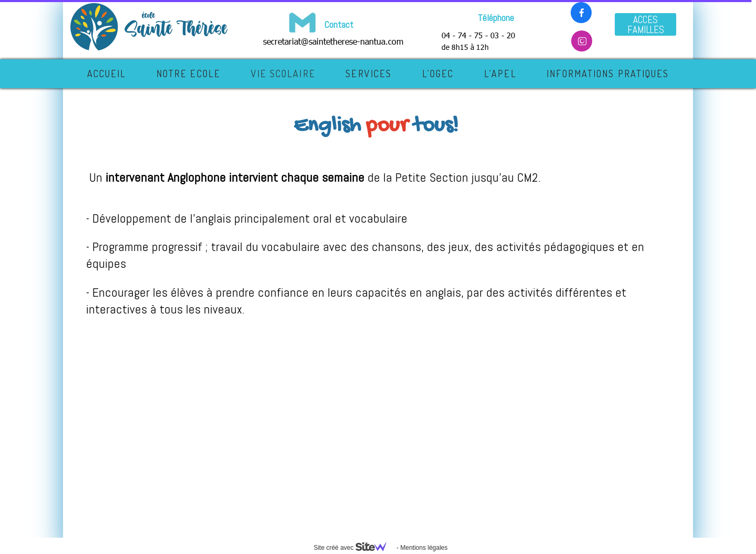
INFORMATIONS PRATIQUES (608, 74)
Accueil (107, 74)
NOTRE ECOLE (188, 74)
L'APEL (500, 74)
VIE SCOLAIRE (283, 74)
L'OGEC (438, 74)
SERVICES (369, 74)
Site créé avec (354, 548)
